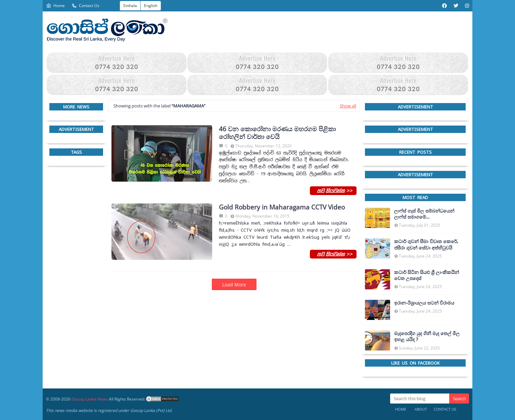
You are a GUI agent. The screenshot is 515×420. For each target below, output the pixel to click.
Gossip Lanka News (90, 399)
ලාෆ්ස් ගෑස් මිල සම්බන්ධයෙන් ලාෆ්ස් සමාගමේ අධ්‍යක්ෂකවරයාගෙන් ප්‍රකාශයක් (426, 214)
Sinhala (130, 6)
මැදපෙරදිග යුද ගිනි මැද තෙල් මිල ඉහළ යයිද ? (427, 336)
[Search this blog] (420, 399)
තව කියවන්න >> (333, 190)
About (421, 409)
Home (55, 6)
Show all (348, 106)
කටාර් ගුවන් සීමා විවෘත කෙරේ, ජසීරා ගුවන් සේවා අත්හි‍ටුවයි (426, 244)
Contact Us (85, 6)
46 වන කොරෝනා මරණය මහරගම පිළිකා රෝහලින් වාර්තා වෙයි (277, 133)
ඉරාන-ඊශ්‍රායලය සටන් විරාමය (424, 303)
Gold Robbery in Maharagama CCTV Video (282, 207)
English (151, 6)
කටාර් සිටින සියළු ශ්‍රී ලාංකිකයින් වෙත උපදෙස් (427, 275)
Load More (234, 285)
